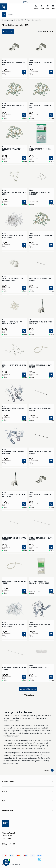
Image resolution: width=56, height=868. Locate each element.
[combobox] (30, 14)
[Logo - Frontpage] (14, 7)
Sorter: (40, 31)
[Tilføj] (24, 72)
